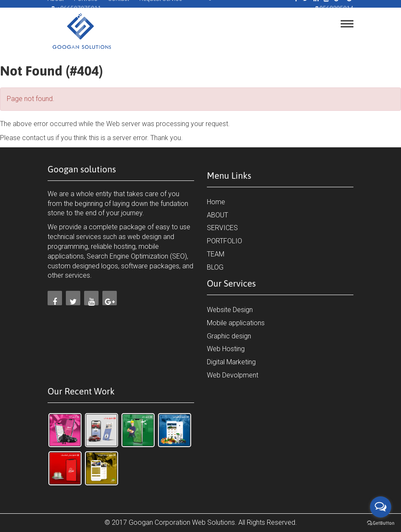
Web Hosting (226, 349)
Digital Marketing (231, 362)
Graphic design (229, 336)
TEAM (216, 254)
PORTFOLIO (225, 241)
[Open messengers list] (381, 507)
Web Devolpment (233, 375)
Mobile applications (236, 323)
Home (216, 202)
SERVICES (222, 228)
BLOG (215, 267)
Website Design (230, 310)
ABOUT (217, 215)
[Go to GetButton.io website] (381, 523)
